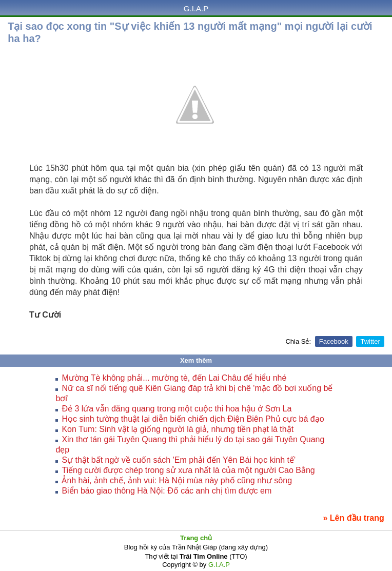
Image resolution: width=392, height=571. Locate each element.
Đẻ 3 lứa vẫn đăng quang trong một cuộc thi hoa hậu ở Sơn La (177, 409)
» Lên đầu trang (354, 518)
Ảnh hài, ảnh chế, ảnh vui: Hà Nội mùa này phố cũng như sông (177, 480)
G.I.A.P (196, 8)
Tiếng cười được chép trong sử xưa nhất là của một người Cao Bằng (188, 470)
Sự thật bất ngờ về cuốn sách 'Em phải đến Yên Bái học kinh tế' (179, 460)
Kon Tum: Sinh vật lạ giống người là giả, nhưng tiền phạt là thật (178, 429)
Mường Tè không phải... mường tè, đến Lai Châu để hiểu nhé (174, 378)
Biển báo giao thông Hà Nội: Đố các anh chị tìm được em (166, 491)
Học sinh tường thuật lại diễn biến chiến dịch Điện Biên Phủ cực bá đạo (193, 419)
